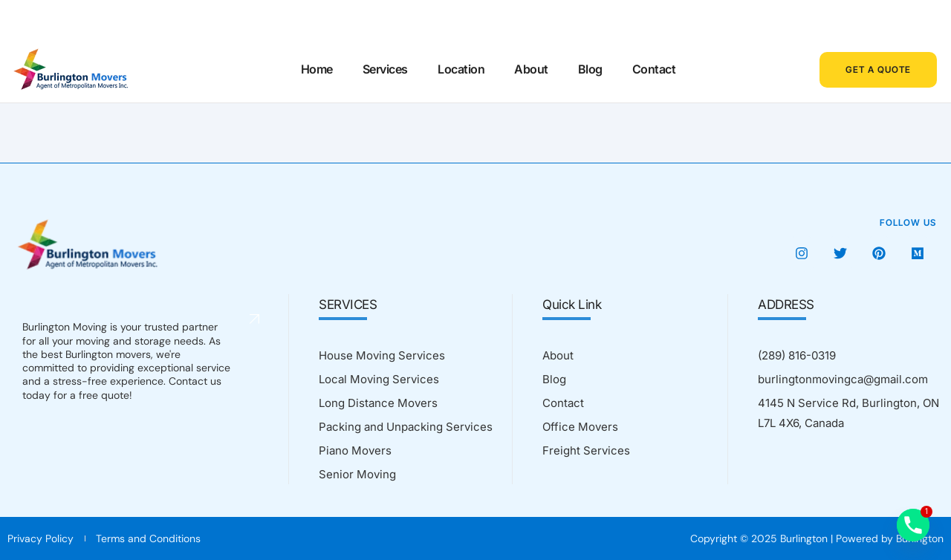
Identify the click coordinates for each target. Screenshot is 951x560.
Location (461, 69)
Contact (653, 69)
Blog (590, 69)
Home (317, 69)
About (531, 69)
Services (385, 69)
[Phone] (913, 525)
